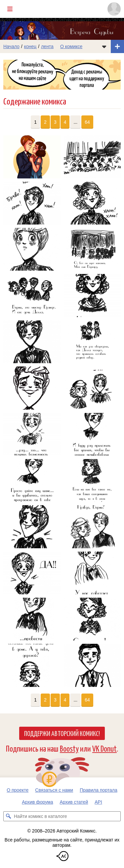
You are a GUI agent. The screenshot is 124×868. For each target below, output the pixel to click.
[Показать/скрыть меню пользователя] (114, 9)
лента (47, 46)
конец (30, 46)
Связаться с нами (54, 790)
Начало (11, 46)
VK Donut (104, 748)
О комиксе (71, 46)
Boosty (69, 748)
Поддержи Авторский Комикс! (62, 733)
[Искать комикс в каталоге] (8, 816)
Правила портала (99, 790)
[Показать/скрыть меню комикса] (104, 46)
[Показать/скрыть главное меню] (10, 9)
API (98, 802)
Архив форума (37, 802)
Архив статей (74, 802)
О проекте (18, 790)
